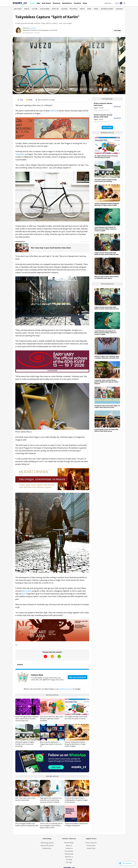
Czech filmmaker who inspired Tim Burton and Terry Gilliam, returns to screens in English (105, 229)
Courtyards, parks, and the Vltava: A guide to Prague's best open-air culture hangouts (106, 382)
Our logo (69, 862)
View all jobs (107, 127)
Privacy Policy (91, 846)
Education (74, 9)
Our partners (69, 851)
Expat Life (55, 9)
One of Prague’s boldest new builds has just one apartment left (27, 825)
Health (82, 9)
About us (69, 846)
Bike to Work (26, 591)
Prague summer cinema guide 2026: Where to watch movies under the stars (107, 254)
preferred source (66, 689)
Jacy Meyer (33, 28)
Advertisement (85, 116)
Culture (35, 9)
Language (119, 9)
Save (20, 100)
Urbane (53, 111)
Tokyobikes (20, 154)
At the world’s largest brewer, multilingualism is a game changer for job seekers (76, 800)
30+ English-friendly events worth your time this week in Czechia (76, 718)
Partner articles (52, 776)
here (23, 594)
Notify (29, 100)
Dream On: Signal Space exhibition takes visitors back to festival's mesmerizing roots (27, 719)
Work (89, 9)
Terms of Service (91, 843)
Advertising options (47, 843)
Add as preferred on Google (45, 100)
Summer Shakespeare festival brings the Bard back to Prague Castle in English (75, 744)
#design (20, 665)
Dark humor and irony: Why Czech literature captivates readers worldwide (52, 719)
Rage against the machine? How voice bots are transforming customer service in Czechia (51, 800)
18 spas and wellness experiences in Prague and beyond (76, 825)
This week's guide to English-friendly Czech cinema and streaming (25, 744)
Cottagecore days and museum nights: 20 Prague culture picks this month (107, 406)
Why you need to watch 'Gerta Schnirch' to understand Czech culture (107, 277)
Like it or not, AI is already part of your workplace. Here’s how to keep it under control (51, 826)
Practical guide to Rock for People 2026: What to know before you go (107, 430)
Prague (27, 9)
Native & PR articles (47, 846)
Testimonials (69, 854)
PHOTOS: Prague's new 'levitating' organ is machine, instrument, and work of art (107, 357)
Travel (96, 9)
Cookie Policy (91, 848)
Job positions (47, 848)
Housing (64, 9)
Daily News (18, 9)
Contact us (69, 848)
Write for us (69, 857)
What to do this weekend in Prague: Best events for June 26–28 (51, 744)
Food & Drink (45, 9)
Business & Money (107, 9)
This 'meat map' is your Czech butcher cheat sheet (51, 248)
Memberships (69, 843)
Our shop (69, 860)
